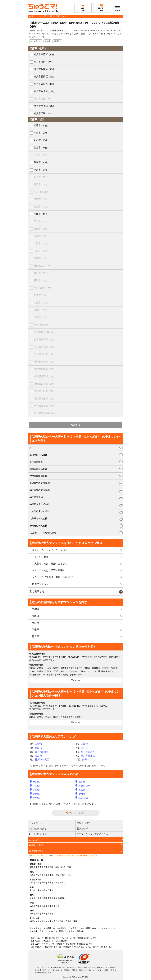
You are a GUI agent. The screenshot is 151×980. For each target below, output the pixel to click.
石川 (55, 882)
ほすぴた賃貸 (59, 928)
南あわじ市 (43, 288)
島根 (50, 906)
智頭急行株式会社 (38, 526)
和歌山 (62, 898)
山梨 (32, 882)
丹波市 (41, 280)
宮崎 (61, 921)
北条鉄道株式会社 (38, 518)
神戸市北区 (43, 99)
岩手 (46, 867)
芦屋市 (42, 162)
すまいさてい (51, 931)
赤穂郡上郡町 (44, 391)
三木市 (41, 221)
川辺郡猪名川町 (46, 332)
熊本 (50, 921)
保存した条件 (36, 845)
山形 (63, 867)
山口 (55, 906)
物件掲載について (84, 944)
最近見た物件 (36, 851)
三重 (50, 890)
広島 (32, 906)
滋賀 (50, 898)
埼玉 (46, 875)
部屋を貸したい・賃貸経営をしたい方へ (47, 947)
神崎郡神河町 (44, 376)
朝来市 (41, 295)
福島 (69, 867)
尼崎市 (41, 133)
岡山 (38, 906)
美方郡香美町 (44, 406)
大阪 (32, 898)
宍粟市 (41, 310)
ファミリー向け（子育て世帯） (49, 570)
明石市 (42, 140)
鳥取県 (36, 623)
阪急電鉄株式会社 (38, 455)
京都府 (36, 609)
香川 (38, 913)
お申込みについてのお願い (42, 941)
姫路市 (42, 125)
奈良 (55, 898)
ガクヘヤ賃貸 (84, 928)
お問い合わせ (36, 938)
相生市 (41, 177)
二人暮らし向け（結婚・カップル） (51, 564)
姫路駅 (35, 794)
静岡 (44, 890)
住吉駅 (35, 786)
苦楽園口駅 (83, 786)
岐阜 (38, 890)
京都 (44, 898)
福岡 (32, 921)
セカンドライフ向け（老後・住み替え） (53, 577)
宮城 (51, 867)
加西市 (41, 258)
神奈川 (39, 875)
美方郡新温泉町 (46, 413)
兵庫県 (51, 855)
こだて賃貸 (72, 928)
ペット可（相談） (41, 557)
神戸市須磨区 (45, 84)
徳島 (32, 913)
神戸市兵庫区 (45, 69)
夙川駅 (81, 782)
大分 (55, 921)
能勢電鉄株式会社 (38, 469)
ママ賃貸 (47, 928)
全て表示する (37, 591)
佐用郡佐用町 (44, 399)
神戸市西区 (43, 113)
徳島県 (36, 636)
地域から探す (84, 823)
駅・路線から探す (38, 834)
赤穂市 (41, 199)
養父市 (41, 273)
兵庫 (38, 898)
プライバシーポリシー (64, 938)
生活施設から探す (38, 828)
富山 (50, 882)
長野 (44, 882)
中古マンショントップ (37, 855)
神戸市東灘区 (45, 54)
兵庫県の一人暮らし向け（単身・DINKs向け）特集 (75, 855)
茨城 (57, 875)
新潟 (38, 882)
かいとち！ (112, 928)
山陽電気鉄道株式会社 (41, 483)
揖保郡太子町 (44, 384)
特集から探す (84, 828)
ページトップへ (77, 813)
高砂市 (41, 229)
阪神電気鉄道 (36, 462)
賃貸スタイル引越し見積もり (71, 931)
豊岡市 (41, 184)
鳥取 (44, 906)
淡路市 (41, 303)
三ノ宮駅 (82, 798)
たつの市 (42, 325)
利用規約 (49, 938)
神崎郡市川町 (44, 362)
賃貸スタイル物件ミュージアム (79, 947)
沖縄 (75, 921)
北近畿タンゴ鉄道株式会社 (43, 533)
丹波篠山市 (43, 266)
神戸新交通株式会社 (39, 504)
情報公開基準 (61, 941)
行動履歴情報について (85, 938)
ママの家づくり (36, 931)
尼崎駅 (35, 790)
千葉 (51, 875)
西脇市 (41, 207)
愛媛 (50, 913)
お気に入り (35, 840)
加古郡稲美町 (44, 347)
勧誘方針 (59, 944)
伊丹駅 (35, 782)
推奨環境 (70, 944)
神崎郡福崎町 (44, 369)
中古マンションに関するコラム (92, 834)
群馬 (69, 875)
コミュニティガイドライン (42, 944)
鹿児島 (68, 921)
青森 (40, 867)
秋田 (57, 867)
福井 (61, 882)
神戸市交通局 (36, 497)
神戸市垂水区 (44, 91)
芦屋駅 (35, 798)
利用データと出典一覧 (102, 947)
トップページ (36, 823)
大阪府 (36, 616)
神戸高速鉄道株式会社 (41, 490)
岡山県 (36, 630)
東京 (32, 875)
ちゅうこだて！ (99, 928)
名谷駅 (81, 790)
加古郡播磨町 (44, 354)
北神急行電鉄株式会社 (41, 511)
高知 (44, 913)
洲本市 (41, 155)
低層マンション (40, 584)
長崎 (44, 921)
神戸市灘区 (43, 62)
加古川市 (42, 192)
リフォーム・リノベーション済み (50, 550)
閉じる (74, 680)
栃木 (63, 875)
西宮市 (42, 148)
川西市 (41, 236)
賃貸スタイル (36, 928)
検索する (75, 425)
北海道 (33, 867)
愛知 (32, 890)
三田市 (41, 251)
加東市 (41, 317)
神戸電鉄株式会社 (38, 476)
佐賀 (38, 921)
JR (31, 448)
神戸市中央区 (45, 106)
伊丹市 (41, 170)
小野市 (41, 244)
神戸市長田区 (44, 77)
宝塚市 (41, 214)
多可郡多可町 (44, 339)
